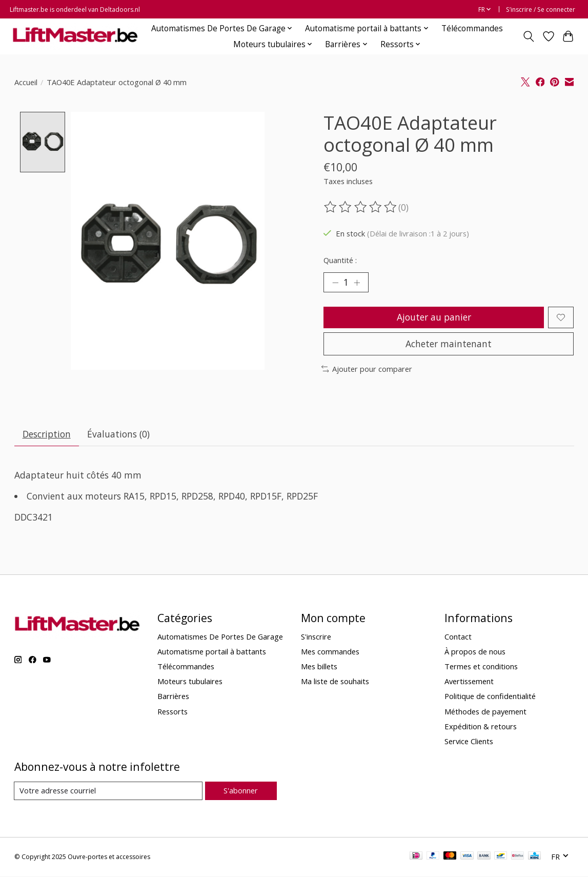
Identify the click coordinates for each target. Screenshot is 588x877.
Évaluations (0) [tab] (119, 435)
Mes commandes (330, 653)
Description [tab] (47, 435)
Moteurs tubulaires (190, 683)
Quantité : (340, 260)
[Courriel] (108, 792)
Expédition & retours (481, 727)
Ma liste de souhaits (335, 683)
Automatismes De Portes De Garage (220, 637)
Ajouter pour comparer (367, 370)
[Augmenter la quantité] (357, 283)
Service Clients (469, 742)
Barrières (173, 697)
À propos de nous (475, 653)
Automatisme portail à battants (212, 653)
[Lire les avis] (361, 207)
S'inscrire (316, 637)
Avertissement (469, 683)
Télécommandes (472, 28)
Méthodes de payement (485, 712)
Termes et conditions (481, 668)
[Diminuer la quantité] (335, 283)
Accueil (26, 82)
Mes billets (319, 668)
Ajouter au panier (433, 317)
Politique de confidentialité (490, 697)
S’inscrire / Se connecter (541, 9)
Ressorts (173, 712)
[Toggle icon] (528, 36)
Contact (458, 637)
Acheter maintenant (449, 344)
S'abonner (241, 792)
